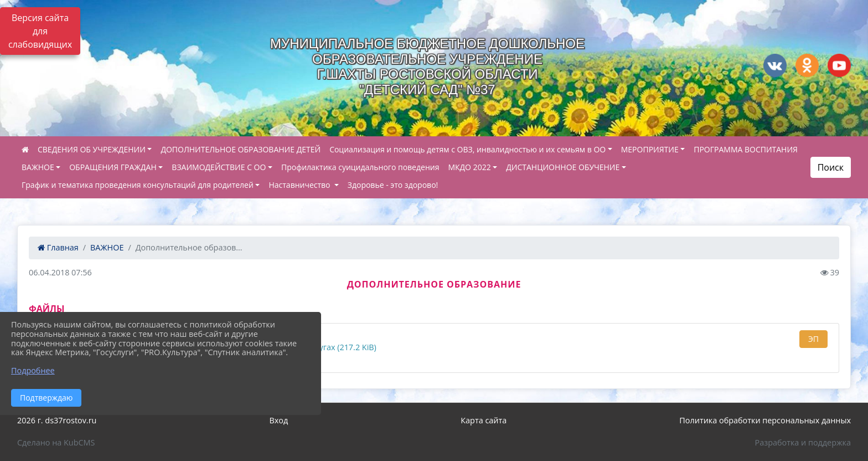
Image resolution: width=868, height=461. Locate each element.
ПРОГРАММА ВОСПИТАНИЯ (746, 149)
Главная (58, 247)
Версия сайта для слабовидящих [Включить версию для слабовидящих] (40, 31)
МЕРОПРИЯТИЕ (650, 149)
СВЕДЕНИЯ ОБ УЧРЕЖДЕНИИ (92, 149)
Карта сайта (484, 420)
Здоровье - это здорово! (393, 185)
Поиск (831, 167)
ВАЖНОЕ (38, 167)
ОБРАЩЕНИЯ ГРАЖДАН (113, 167)
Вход (278, 420)
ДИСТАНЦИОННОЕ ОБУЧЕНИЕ (563, 167)
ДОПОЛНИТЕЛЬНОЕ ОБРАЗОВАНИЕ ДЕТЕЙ (241, 149)
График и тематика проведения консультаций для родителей (138, 185)
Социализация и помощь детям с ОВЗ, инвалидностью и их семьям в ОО (467, 149)
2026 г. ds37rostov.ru (57, 420)
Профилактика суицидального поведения (360, 167)
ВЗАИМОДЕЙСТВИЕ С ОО (219, 167)
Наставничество (300, 185)
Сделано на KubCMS (56, 442)
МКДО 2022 (469, 167)
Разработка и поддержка (803, 442)
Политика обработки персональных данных (765, 420)
